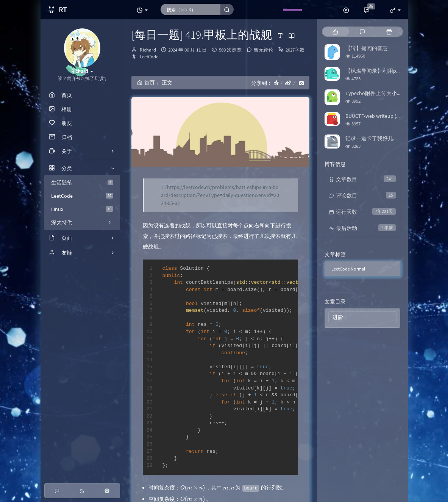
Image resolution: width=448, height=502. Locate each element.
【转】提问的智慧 (367, 48)
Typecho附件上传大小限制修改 (382, 93)
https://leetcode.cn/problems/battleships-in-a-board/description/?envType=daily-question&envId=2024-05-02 (220, 195)
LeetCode (82, 196)
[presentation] (193, 488)
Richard (148, 50)
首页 (146, 83)
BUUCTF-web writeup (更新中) (379, 116)
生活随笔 (82, 183)
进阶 (338, 317)
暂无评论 (264, 50)
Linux (82, 209)
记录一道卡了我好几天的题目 (380, 138)
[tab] (335, 32)
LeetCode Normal (348, 269)
